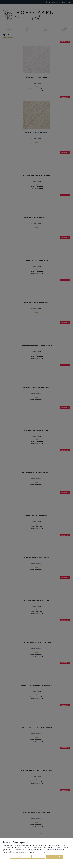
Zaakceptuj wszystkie (54, 857)
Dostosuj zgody (39, 857)
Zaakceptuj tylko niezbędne (21, 857)
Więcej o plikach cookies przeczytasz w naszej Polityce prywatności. (25, 853)
